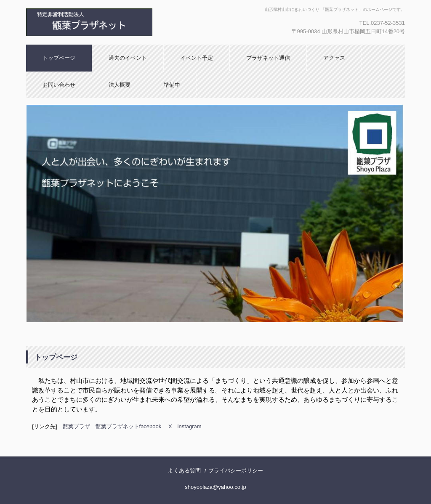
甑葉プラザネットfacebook (129, 426)
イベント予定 (197, 58)
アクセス (334, 58)
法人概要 (120, 85)
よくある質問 (184, 471)
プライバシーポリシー (236, 471)
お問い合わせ (59, 85)
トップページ (59, 58)
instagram (190, 426)
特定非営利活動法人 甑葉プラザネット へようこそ (117, 22)
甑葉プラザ (76, 426)
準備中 (172, 85)
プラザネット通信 (268, 58)
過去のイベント (128, 58)
